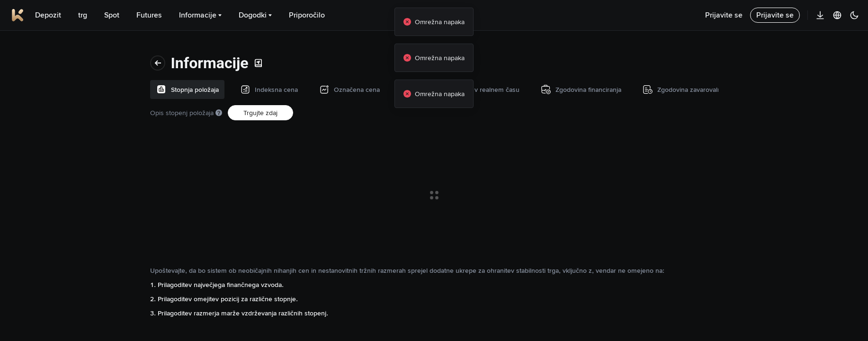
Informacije (200, 15)
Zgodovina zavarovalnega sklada (54, 212)
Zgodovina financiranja (49, 177)
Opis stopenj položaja (161, 72)
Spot (112, 15)
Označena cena (39, 107)
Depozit (48, 15)
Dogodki (255, 15)
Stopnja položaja (40, 46)
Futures (149, 15)
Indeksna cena (37, 76)
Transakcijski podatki (46, 247)
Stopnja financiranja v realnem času (47, 142)
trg (83, 15)
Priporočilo (307, 15)
